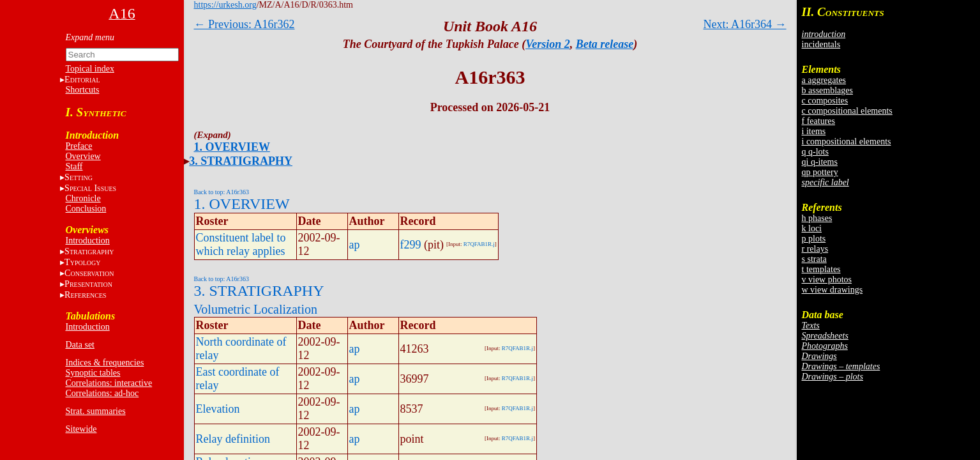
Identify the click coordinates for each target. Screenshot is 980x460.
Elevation (218, 409)
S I (90, 188)
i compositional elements (847, 142)
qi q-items (820, 162)
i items (814, 131)
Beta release (605, 44)
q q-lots (815, 152)
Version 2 (548, 44)
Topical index (90, 69)
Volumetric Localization (256, 309)
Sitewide (81, 429)
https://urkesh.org (225, 5)
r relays (815, 249)
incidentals (821, 44)
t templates (821, 269)
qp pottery (820, 172)
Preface (79, 146)
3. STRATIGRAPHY (241, 161)
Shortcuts (83, 90)
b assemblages (827, 90)
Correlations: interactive (109, 383)
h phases (817, 218)
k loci (812, 228)
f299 (411, 245)
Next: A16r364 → (745, 24)
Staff (74, 166)
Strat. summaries (96, 411)
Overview (83, 156)
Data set (80, 345)
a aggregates (824, 80)
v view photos (827, 280)
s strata (814, 259)
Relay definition (233, 439)
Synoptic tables (93, 373)
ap (355, 245)
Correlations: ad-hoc (102, 393)
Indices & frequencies (105, 363)
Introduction (88, 241)
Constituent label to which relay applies (241, 244)
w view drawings (833, 290)
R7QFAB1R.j (479, 244)
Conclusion (86, 209)
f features (818, 121)
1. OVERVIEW (232, 147)
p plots (814, 239)
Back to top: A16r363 (222, 192)
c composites (825, 101)
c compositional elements (847, 111)
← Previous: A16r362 (245, 24)
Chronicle (83, 198)
